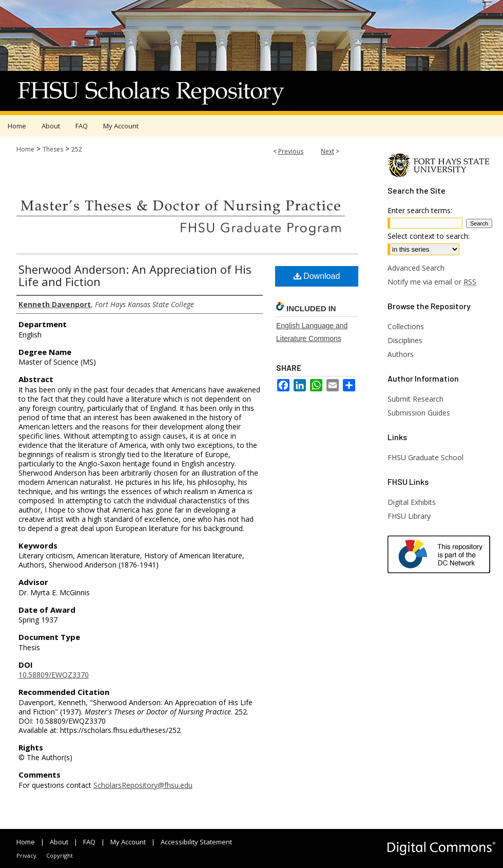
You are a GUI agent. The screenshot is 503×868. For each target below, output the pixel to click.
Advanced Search (416, 268)
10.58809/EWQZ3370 (54, 675)
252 (77, 149)
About (59, 842)
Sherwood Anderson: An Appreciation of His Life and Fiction (135, 275)
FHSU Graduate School (425, 457)
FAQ (89, 842)
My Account (128, 842)
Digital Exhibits (412, 502)
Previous (291, 151)
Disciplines (405, 340)
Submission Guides (419, 413)
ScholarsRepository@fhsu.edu (143, 785)
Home (25, 149)
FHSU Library (409, 516)
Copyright (60, 855)
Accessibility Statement (196, 842)
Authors (401, 354)
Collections (406, 326)
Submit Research (415, 399)
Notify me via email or (432, 282)
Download (317, 276)
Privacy (26, 855)
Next (327, 151)
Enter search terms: (420, 210)
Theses (53, 149)
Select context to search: (429, 236)
